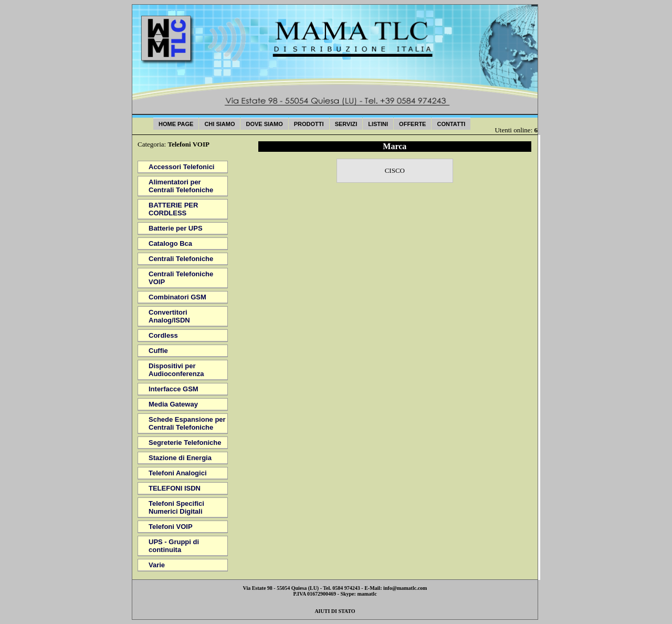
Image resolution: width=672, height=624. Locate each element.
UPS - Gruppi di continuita (174, 546)
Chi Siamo (219, 124)
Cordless (163, 335)
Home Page (176, 124)
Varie (157, 565)
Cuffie (158, 351)
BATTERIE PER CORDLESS (173, 209)
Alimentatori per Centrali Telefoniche (181, 186)
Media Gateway (173, 404)
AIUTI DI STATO (335, 611)
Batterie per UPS (176, 228)
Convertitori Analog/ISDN (169, 316)
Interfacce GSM (174, 389)
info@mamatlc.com (405, 588)
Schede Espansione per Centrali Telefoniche (187, 423)
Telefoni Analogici (178, 473)
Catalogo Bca (170, 243)
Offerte (412, 124)
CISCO (395, 170)
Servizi (346, 124)
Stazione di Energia (180, 458)
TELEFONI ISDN (175, 488)
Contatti (451, 124)
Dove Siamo (264, 124)
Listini (378, 124)
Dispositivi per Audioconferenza (176, 370)
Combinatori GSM (177, 297)
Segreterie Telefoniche (185, 443)
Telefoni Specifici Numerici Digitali (176, 507)
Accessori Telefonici (181, 167)
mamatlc (367, 594)
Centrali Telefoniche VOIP (181, 278)
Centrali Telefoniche (181, 259)
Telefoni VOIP (171, 527)
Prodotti (309, 124)
